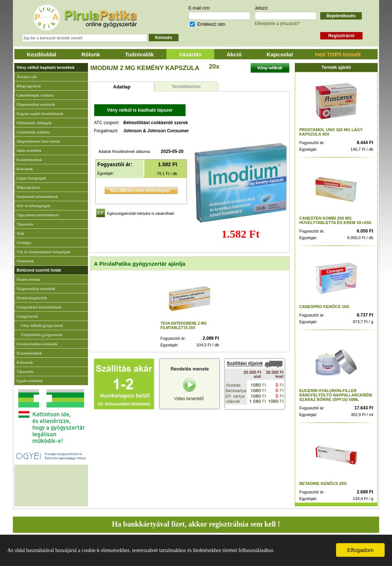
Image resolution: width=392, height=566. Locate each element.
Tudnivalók (140, 54)
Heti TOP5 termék (338, 54)
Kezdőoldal (42, 54)
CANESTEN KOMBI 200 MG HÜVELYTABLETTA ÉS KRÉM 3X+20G (336, 220)
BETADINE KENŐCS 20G (323, 483)
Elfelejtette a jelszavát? (277, 24)
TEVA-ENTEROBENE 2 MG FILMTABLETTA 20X (184, 326)
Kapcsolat (280, 54)
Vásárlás (190, 54)
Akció (234, 54)
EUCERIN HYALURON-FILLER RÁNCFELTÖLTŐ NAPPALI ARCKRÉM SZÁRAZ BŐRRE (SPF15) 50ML (336, 395)
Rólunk (91, 54)
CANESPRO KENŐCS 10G (324, 307)
